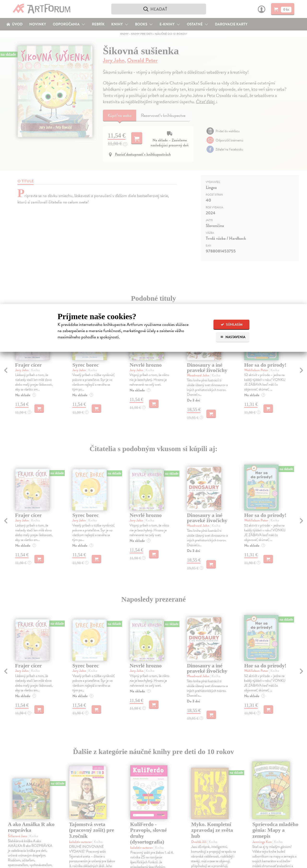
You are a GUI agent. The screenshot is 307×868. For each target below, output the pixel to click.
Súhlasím (232, 325)
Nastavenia (233, 337)
